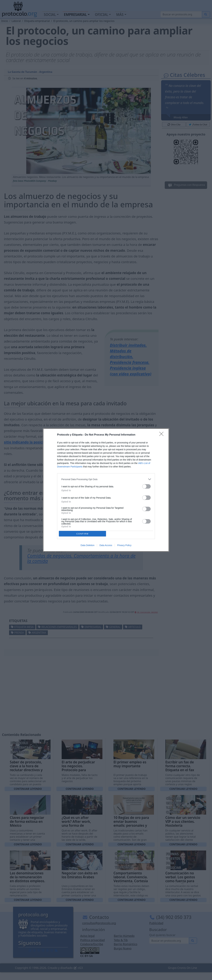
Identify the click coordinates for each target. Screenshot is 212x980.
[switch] (146, 486)
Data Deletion (87, 545)
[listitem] (106, 479)
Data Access (106, 545)
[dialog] (106, 490)
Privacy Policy (124, 545)
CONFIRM (82, 534)
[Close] (162, 435)
